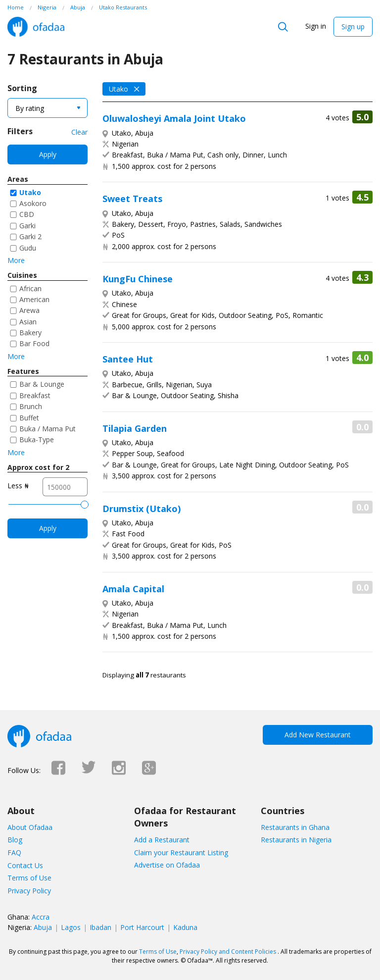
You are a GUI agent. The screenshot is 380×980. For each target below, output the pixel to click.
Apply (48, 154)
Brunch (31, 406)
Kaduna (185, 927)
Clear (79, 132)
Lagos (71, 927)
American (34, 299)
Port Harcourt (142, 927)
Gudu (28, 248)
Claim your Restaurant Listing (181, 852)
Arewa (29, 310)
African (30, 288)
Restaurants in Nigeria (296, 840)
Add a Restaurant (162, 840)
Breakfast (35, 395)
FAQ (14, 852)
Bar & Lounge (42, 384)
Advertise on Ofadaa (167, 865)
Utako (30, 192)
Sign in (316, 26)
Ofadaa (36, 27)
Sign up (353, 26)
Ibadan (100, 927)
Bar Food (34, 343)
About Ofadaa (30, 827)
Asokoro (33, 203)
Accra (41, 917)
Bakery (30, 333)
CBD (27, 214)
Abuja (43, 927)
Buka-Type (37, 439)
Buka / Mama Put (47, 429)
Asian (28, 322)
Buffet (29, 418)
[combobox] (47, 108)
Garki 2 (30, 236)
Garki (27, 226)
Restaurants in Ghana (295, 827)
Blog (15, 840)
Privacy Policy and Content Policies (228, 952)
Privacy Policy (29, 891)
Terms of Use (29, 878)
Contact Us (25, 865)
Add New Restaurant (318, 735)
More (16, 260)
